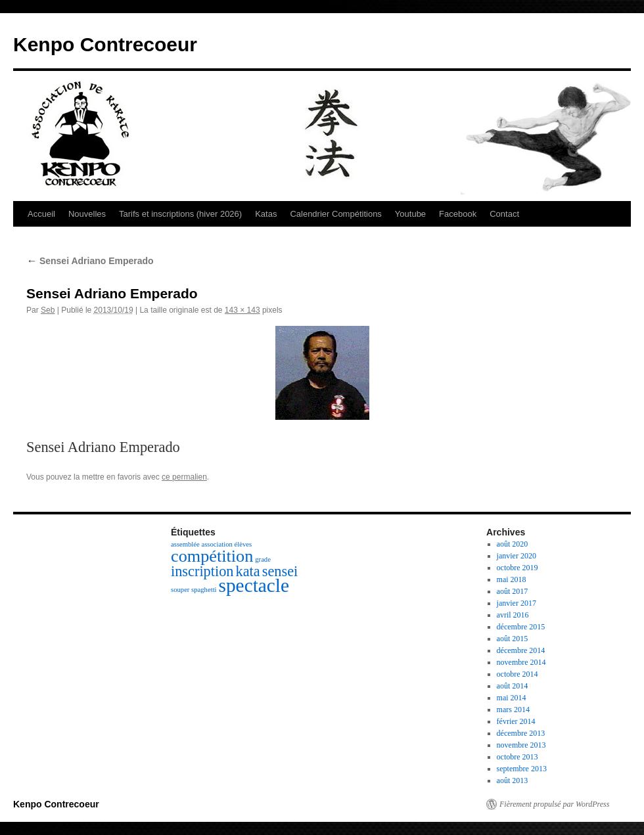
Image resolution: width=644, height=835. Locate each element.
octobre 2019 (517, 568)
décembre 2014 (521, 650)
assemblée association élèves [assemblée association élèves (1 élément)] (211, 544)
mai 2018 (512, 579)
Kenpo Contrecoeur (105, 44)
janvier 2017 (517, 603)
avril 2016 (513, 615)
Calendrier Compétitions (335, 214)
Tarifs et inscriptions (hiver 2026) (180, 214)
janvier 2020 (517, 556)
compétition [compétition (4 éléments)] (212, 556)
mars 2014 (513, 710)
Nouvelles (87, 214)
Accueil (41, 214)
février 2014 (516, 721)
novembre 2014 (521, 662)
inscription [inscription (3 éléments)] (202, 571)
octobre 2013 (517, 757)
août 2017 (513, 591)
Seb (48, 310)
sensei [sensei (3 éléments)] (280, 571)
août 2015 (513, 639)
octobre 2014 (517, 674)
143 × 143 (242, 310)
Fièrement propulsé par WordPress (554, 804)
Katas (266, 214)
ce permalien (184, 477)
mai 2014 (512, 698)
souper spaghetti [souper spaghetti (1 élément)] (194, 590)
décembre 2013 (521, 733)
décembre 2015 (521, 627)
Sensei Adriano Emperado (90, 261)
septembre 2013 (522, 769)
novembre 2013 (521, 745)
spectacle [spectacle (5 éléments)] (254, 585)
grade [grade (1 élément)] (263, 559)
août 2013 (513, 780)
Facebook (458, 214)
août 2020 (513, 544)
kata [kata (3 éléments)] (248, 571)
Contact (504, 214)
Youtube (410, 214)
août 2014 (513, 686)
